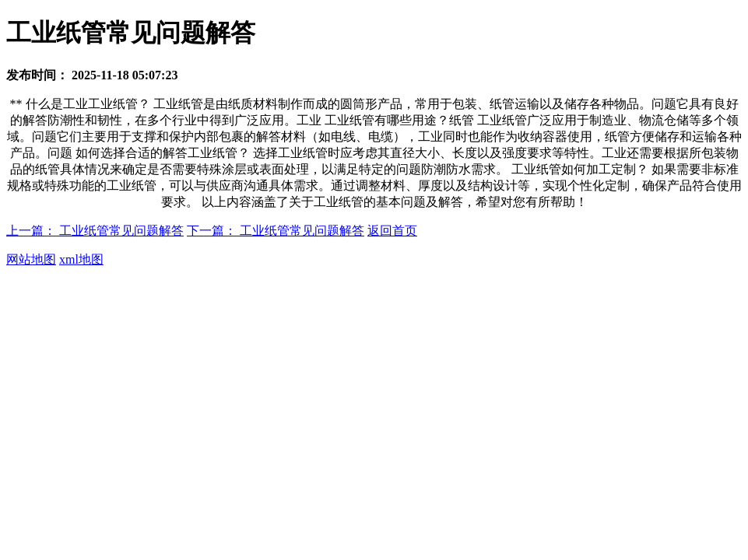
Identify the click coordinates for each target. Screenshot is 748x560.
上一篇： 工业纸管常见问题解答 (95, 231)
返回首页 (392, 231)
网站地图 (31, 259)
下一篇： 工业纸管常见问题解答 (276, 231)
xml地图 (81, 259)
